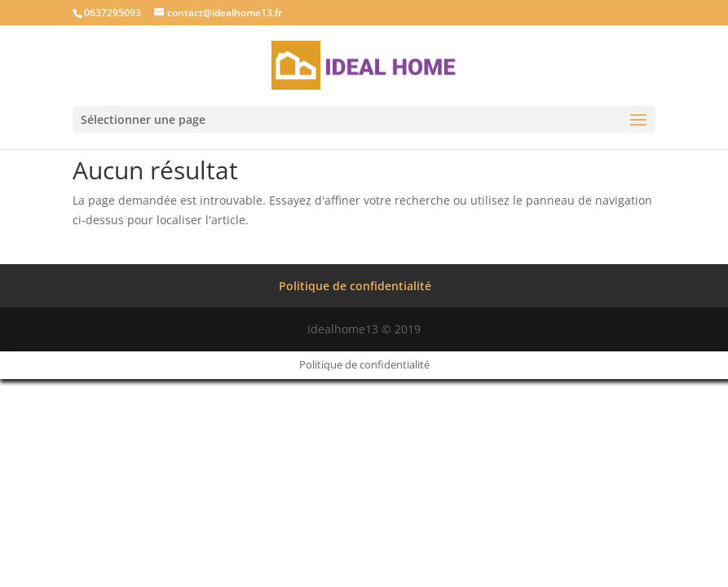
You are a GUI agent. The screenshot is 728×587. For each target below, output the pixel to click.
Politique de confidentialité (355, 286)
